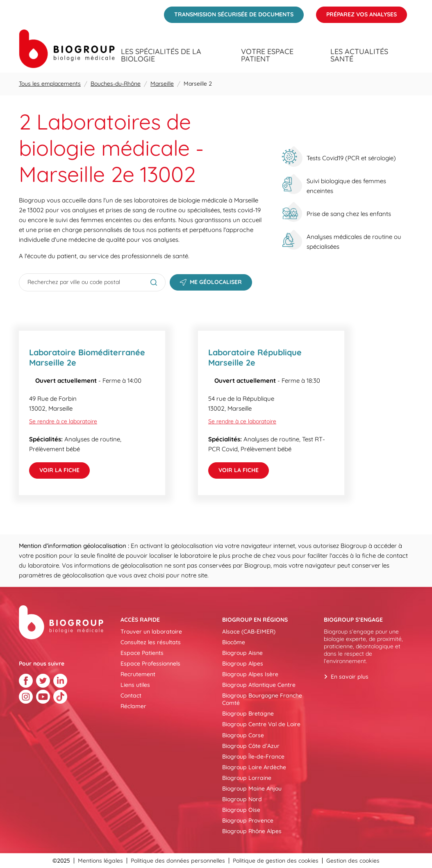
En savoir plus (350, 677)
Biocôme (234, 642)
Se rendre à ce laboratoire (63, 421)
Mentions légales (100, 861)
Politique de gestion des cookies (276, 861)
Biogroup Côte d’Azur (251, 746)
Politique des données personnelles (178, 861)
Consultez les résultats (151, 642)
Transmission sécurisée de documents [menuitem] (229, 12)
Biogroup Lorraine (247, 778)
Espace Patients (142, 653)
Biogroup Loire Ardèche (254, 767)
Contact (131, 695)
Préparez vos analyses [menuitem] (356, 12)
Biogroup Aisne (242, 653)
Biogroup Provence (248, 820)
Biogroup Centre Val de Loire (261, 724)
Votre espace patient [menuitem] (267, 55)
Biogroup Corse (243, 735)
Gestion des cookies (353, 861)
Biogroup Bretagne (248, 713)
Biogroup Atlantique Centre (259, 685)
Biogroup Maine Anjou (252, 788)
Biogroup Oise (241, 810)
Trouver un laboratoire (151, 632)
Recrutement (138, 674)
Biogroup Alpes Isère (250, 674)
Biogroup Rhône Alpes (252, 831)
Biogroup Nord (242, 799)
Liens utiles (135, 685)
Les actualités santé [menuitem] (359, 55)
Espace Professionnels (150, 663)
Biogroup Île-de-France (253, 757)
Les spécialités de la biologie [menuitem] (161, 55)
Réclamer (133, 706)
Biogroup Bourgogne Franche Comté (262, 699)
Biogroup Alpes (243, 663)
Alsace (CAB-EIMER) (249, 632)
